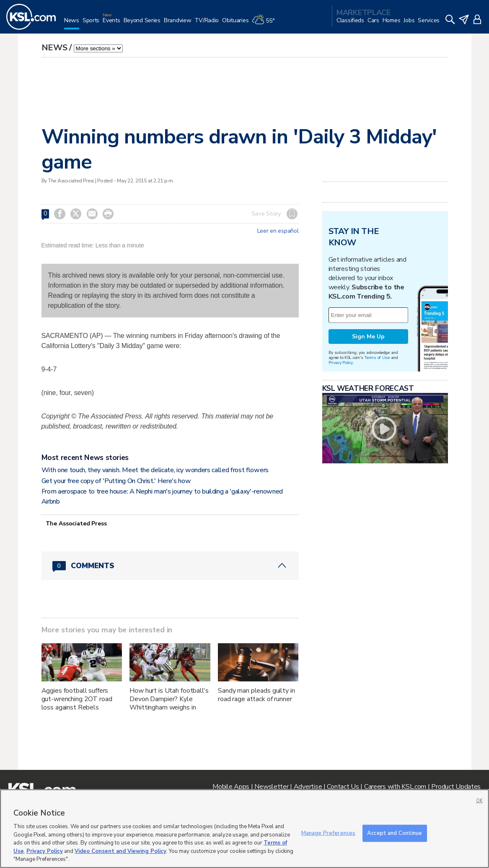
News (54, 48)
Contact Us (343, 787)
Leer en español (278, 231)
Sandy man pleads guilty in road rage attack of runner (256, 695)
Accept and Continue (395, 833)
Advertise (308, 787)
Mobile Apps (231, 787)
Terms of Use (377, 357)
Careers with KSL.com (395, 787)
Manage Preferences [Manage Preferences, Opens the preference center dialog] (328, 833)
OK (479, 801)
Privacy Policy (341, 363)
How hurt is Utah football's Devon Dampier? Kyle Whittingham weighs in (169, 699)
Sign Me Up (368, 337)
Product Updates (456, 787)
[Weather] (265, 24)
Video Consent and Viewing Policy (120, 851)
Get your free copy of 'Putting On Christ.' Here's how (116, 481)
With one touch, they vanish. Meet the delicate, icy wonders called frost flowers (155, 470)
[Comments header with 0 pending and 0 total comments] (170, 566)
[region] (244, 829)
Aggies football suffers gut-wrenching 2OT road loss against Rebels (77, 699)
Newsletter (271, 787)
